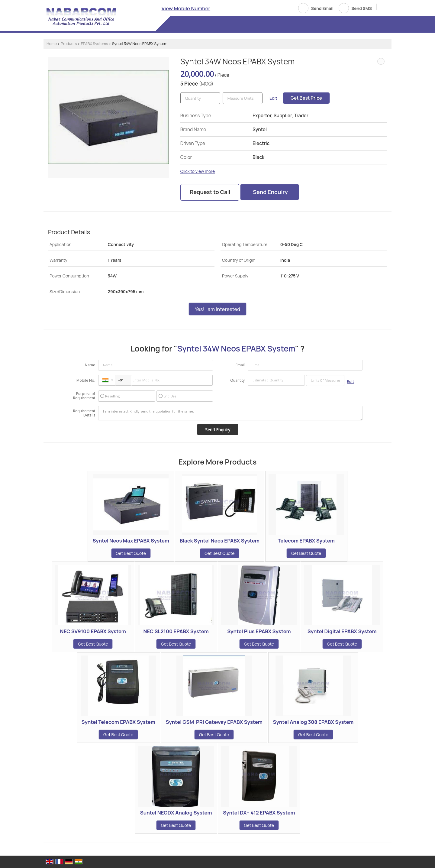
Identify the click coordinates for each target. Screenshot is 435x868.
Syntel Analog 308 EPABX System (313, 722)
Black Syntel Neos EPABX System (220, 541)
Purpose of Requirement (84, 396)
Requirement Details (84, 413)
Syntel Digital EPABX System (342, 631)
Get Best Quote (131, 553)
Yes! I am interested (217, 309)
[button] (186, 8)
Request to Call (210, 192)
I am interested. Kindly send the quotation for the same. (230, 413)
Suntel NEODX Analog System (176, 813)
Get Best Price (306, 98)
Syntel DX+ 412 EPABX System (259, 813)
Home (52, 44)
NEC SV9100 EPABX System (93, 631)
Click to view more (198, 171)
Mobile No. (86, 380)
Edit (273, 98)
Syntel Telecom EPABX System (118, 722)
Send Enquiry (270, 192)
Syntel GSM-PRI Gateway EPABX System (214, 722)
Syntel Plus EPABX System (259, 631)
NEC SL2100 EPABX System (176, 631)
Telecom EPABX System (306, 541)
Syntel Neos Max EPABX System (131, 541)
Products (69, 44)
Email (240, 365)
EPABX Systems (95, 44)
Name (90, 365)
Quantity (237, 380)
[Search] (383, 8)
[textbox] (243, 98)
